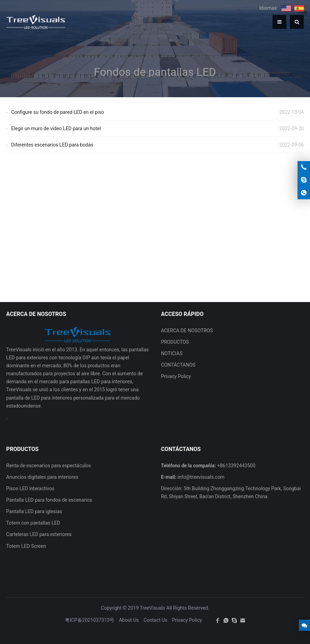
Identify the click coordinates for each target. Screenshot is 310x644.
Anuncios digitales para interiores (42, 477)
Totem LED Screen (26, 546)
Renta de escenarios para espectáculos (49, 466)
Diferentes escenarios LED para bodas (52, 145)
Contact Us (155, 620)
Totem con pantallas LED (33, 523)
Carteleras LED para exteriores (39, 534)
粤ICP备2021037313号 (90, 620)
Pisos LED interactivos (30, 488)
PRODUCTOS (175, 342)
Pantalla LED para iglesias (34, 511)
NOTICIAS (172, 353)
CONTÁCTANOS (178, 365)
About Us (129, 620)
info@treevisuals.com (201, 477)
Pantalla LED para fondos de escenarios (49, 500)
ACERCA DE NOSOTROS (187, 331)
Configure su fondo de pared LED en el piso (57, 112)
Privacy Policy (176, 376)
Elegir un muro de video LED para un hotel (56, 128)
